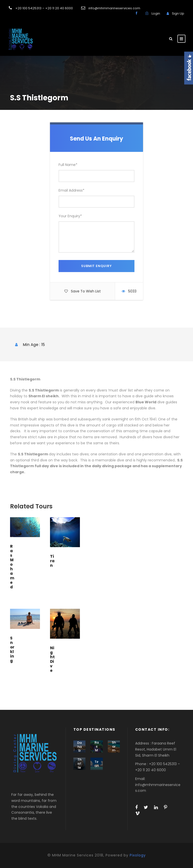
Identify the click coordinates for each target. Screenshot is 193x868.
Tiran (52, 561)
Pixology (138, 855)
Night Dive (52, 659)
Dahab (79, 747)
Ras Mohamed (12, 567)
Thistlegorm (79, 767)
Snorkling (12, 649)
